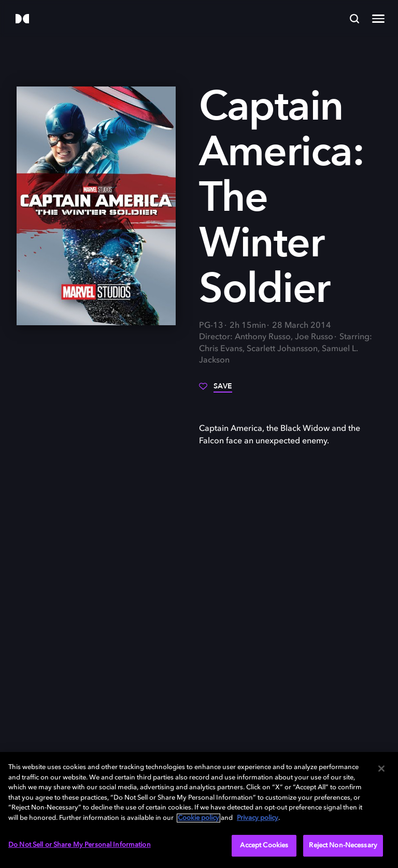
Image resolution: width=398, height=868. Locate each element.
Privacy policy (258, 818)
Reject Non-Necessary (343, 845)
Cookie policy (198, 818)
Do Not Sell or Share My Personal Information (80, 845)
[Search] (354, 19)
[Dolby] (22, 19)
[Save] (216, 390)
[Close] (381, 769)
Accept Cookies (264, 845)
